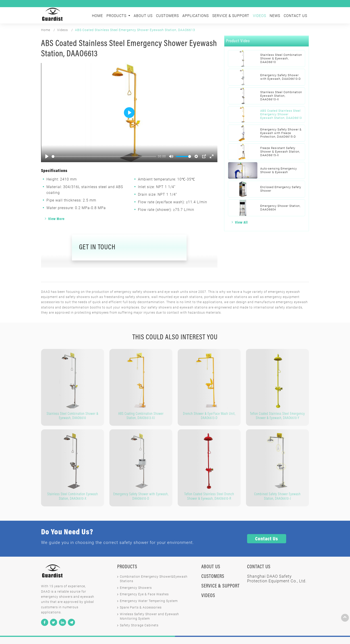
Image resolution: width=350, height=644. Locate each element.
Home (97, 16)
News (275, 16)
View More (56, 219)
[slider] (104, 156)
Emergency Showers (136, 588)
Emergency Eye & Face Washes (144, 594)
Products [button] (117, 16)
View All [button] (241, 223)
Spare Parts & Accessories (141, 607)
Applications (196, 16)
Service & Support (231, 16)
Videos (259, 16)
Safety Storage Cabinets (139, 625)
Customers (167, 16)
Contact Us (295, 16)
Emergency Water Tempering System (149, 601)
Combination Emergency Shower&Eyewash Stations (154, 579)
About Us (143, 16)
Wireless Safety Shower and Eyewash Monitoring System (149, 616)
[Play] (47, 156)
